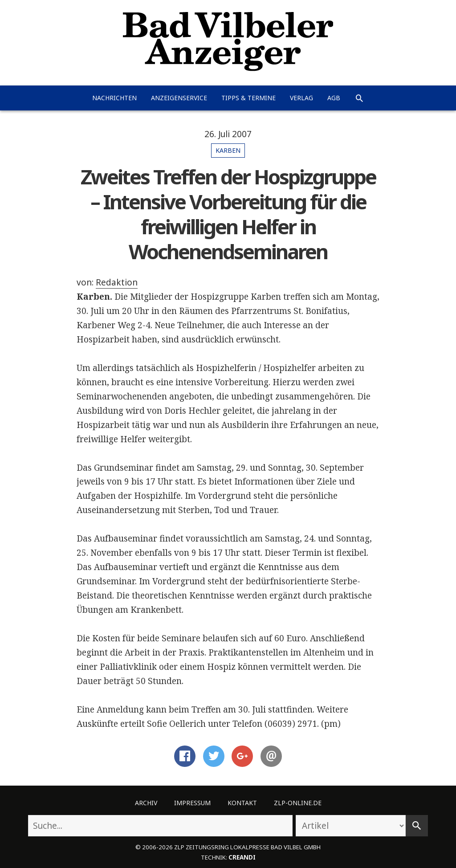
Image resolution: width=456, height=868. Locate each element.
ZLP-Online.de (298, 803)
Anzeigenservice (179, 98)
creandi (242, 857)
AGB (334, 98)
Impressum (192, 803)
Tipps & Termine (248, 98)
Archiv (146, 803)
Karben (228, 150)
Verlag (301, 98)
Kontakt (242, 803)
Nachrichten (114, 98)
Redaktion (117, 282)
